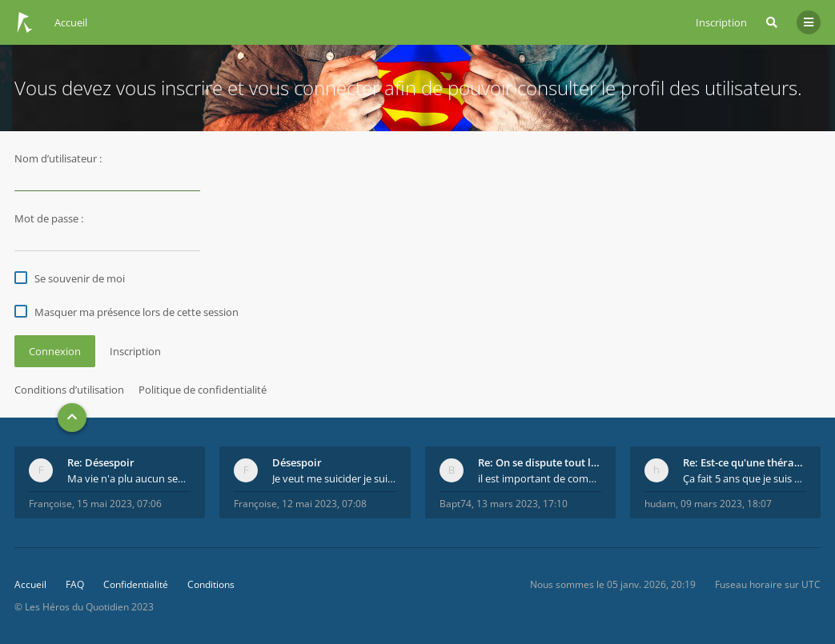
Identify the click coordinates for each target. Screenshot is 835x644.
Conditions (211, 584)
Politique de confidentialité (203, 390)
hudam (660, 504)
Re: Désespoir (101, 462)
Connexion (55, 351)
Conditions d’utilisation (69, 390)
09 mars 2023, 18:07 (726, 504)
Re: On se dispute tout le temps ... (540, 462)
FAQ (75, 584)
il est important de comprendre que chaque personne (540, 478)
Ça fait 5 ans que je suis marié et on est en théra (745, 478)
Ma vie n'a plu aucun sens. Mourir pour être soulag (129, 478)
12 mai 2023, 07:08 (324, 504)
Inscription (721, 22)
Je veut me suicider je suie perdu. (334, 478)
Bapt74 (456, 504)
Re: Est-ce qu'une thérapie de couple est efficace (745, 462)
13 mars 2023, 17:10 (522, 504)
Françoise (50, 504)
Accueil (30, 584)
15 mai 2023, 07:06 (119, 504)
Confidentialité (136, 584)
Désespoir (297, 462)
